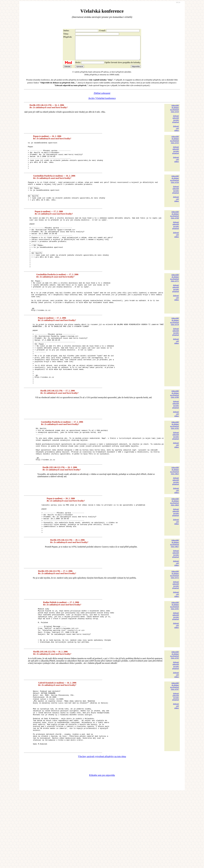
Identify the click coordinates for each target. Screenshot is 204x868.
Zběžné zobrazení (102, 98)
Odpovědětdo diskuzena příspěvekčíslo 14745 (174, 718)
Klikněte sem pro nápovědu (102, 851)
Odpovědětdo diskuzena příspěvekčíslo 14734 (174, 113)
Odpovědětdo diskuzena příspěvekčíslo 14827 (174, 599)
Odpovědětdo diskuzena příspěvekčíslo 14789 (174, 437)
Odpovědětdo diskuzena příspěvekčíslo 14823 (174, 521)
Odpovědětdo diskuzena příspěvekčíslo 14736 (174, 189)
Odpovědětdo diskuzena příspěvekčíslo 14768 (174, 230)
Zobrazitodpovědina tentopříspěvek (176, 124)
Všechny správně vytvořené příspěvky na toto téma (102, 832)
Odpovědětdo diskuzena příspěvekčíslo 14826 (174, 552)
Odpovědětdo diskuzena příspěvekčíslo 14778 (174, 353)
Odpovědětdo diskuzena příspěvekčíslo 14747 (174, 749)
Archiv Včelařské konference (102, 103)
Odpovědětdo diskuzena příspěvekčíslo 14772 (174, 630)
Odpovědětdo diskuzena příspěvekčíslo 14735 (174, 144)
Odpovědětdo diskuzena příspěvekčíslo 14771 (174, 303)
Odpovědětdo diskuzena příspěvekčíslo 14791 (174, 661)
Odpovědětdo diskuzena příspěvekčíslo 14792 (174, 468)
